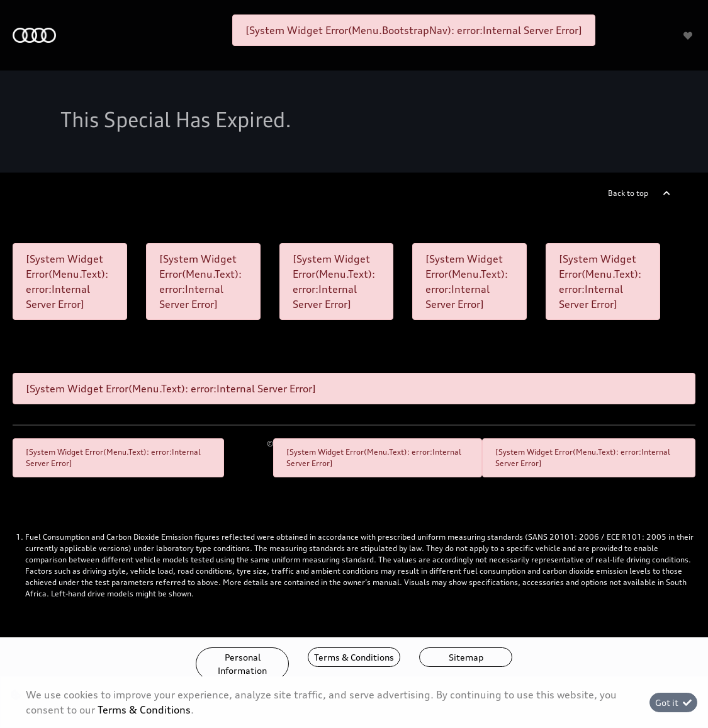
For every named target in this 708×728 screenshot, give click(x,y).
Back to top (628, 193)
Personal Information (242, 664)
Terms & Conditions (354, 657)
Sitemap (466, 657)
